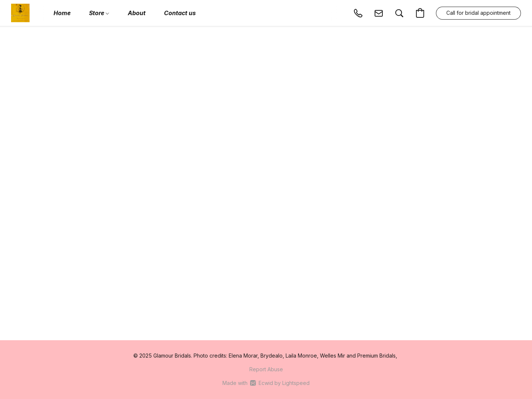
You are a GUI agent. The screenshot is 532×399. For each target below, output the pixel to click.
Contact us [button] (180, 13)
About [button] (137, 13)
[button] (20, 13)
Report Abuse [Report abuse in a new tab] (266, 369)
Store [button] (99, 13)
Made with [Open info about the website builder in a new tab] (266, 383)
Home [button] (62, 13)
